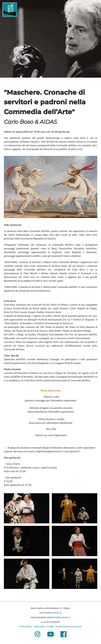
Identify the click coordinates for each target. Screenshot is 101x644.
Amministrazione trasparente (68, 626)
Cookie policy (40, 626)
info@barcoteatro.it (53, 613)
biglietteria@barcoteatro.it (59, 617)
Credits (50, 626)
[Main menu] (90, 10)
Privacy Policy (26, 626)
